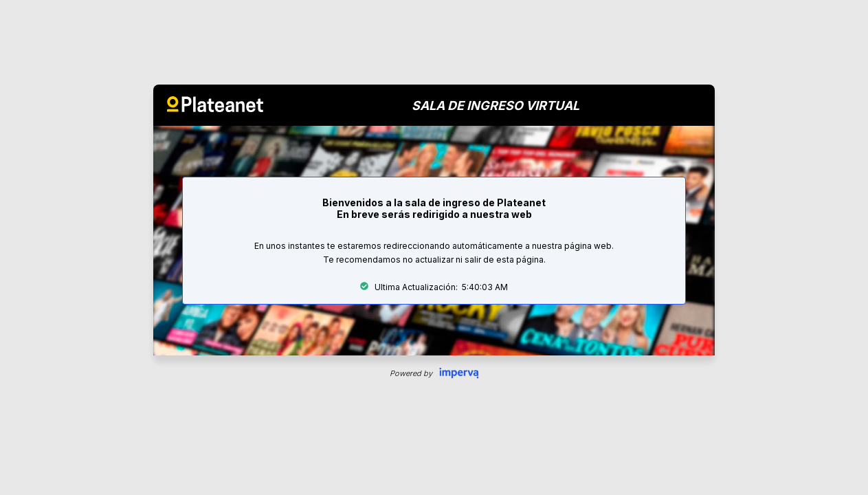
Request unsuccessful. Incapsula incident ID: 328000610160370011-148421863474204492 (434, 247)
